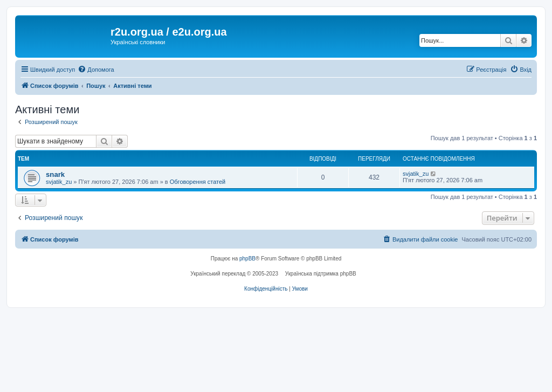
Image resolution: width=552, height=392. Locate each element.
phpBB (247, 259)
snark (55, 174)
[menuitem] (96, 70)
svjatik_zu (59, 182)
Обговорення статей (198, 182)
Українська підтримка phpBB (321, 274)
